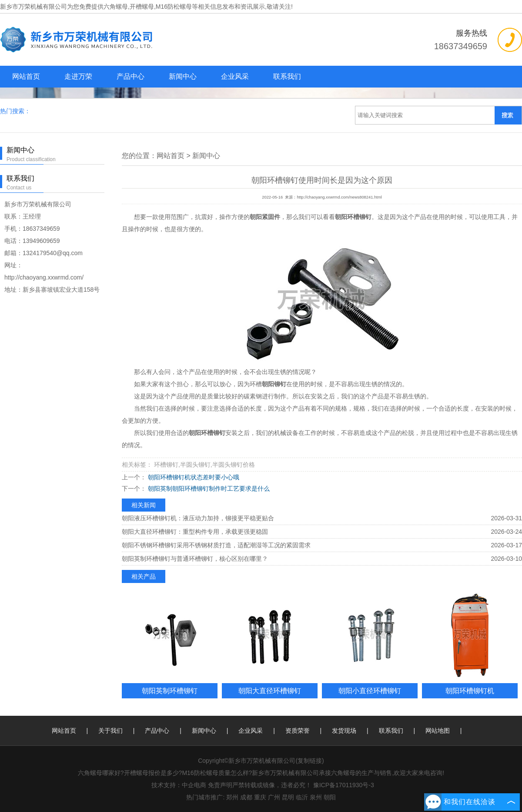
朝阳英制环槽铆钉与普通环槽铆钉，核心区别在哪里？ (195, 559)
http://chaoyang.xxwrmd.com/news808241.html (339, 197)
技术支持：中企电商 (179, 785)
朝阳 (330, 797)
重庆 (260, 797)
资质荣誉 (298, 731)
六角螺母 (116, 7)
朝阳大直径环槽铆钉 (270, 691)
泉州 (316, 797)
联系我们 (287, 76)
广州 (274, 797)
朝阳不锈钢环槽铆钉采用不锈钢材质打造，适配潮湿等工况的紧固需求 (216, 545)
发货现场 (344, 731)
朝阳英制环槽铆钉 (170, 691)
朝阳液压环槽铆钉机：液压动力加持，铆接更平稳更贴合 (198, 518)
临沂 (302, 797)
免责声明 (220, 785)
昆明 (288, 797)
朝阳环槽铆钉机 (470, 691)
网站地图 (438, 731)
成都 (246, 797)
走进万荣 (78, 76)
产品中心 (130, 76)
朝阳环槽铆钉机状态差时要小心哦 (193, 477)
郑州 (232, 797)
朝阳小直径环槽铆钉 (370, 691)
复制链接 (310, 761)
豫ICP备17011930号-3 (344, 785)
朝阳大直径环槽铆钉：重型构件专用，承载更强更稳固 (195, 532)
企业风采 (235, 76)
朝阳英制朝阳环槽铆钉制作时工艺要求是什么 (208, 489)
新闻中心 (183, 76)
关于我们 (110, 731)
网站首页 (26, 76)
